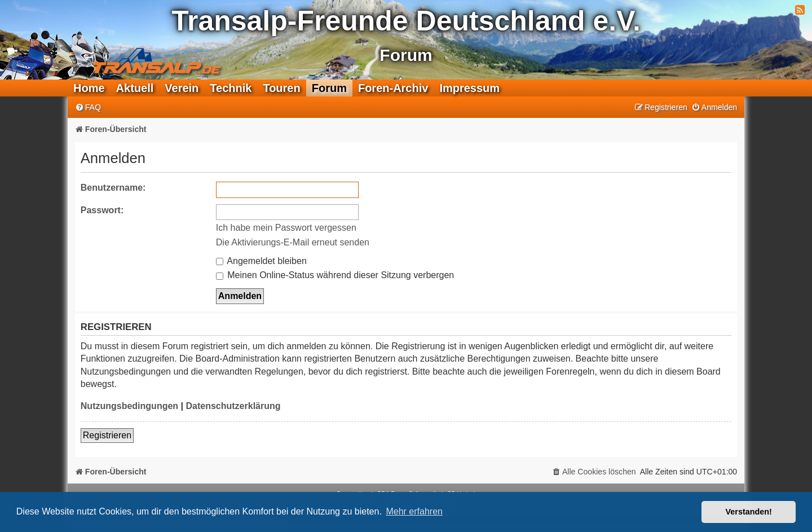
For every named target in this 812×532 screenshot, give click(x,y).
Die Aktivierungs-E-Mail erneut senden (293, 242)
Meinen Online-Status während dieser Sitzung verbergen (335, 275)
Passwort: (102, 210)
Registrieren (107, 435)
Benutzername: (113, 188)
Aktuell (135, 88)
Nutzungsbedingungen (129, 406)
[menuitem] (88, 107)
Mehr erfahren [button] (414, 511)
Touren (281, 88)
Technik (231, 88)
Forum (329, 88)
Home (89, 88)
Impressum (469, 88)
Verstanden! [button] (749, 512)
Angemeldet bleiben (261, 261)
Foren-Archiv (393, 88)
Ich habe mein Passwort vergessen (286, 228)
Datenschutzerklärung (233, 406)
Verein (182, 88)
